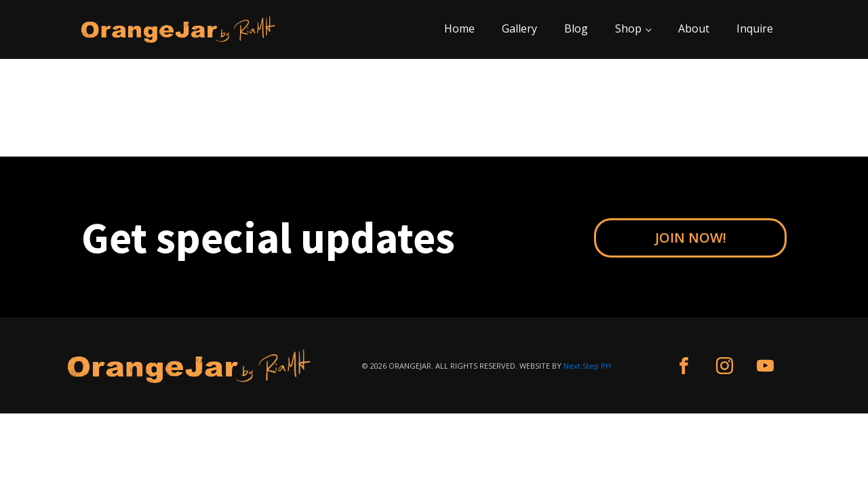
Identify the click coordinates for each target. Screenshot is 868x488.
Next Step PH (587, 366)
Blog (576, 28)
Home (459, 28)
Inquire (755, 28)
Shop (628, 28)
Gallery (519, 28)
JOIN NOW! (691, 238)
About (694, 28)
